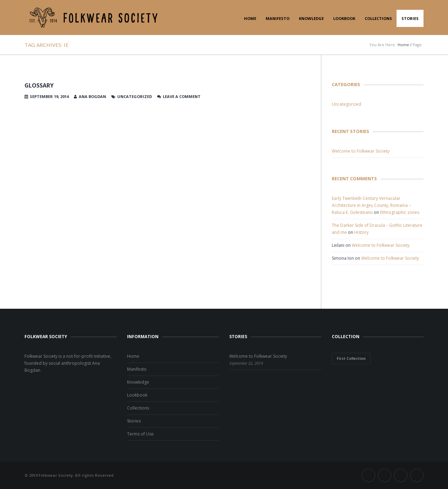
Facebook (369, 475)
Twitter (385, 475)
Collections (378, 18)
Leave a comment (182, 96)
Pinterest (417, 475)
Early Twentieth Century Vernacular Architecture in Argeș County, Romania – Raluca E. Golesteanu (371, 205)
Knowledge (311, 18)
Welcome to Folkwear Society (361, 151)
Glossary (39, 85)
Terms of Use (140, 434)
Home (250, 18)
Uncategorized (346, 104)
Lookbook (344, 18)
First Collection (351, 358)
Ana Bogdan (92, 96)
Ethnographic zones (400, 212)
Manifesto (278, 18)
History (361, 232)
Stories (410, 18)
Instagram (401, 475)
